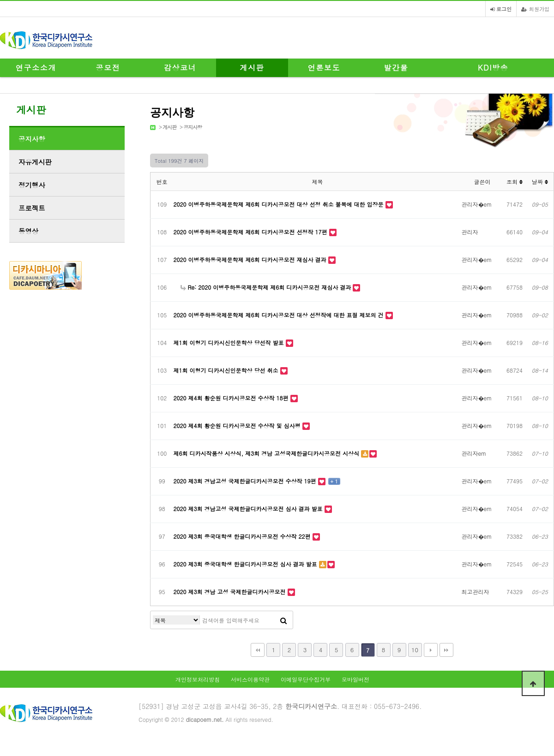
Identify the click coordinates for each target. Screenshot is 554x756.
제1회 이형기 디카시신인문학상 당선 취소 (227, 370)
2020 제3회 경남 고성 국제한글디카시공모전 (231, 592)
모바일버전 (355, 679)
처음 (258, 650)
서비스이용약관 (250, 679)
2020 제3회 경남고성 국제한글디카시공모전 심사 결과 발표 (249, 509)
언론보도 (324, 68)
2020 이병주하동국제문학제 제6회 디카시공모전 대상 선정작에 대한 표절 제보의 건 (280, 315)
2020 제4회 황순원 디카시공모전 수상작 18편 (232, 398)
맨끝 (446, 650)
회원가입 (535, 9)
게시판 (252, 68)
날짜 (540, 182)
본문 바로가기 (0, 0)
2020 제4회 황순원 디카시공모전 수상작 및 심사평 (238, 426)
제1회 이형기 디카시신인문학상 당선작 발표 (230, 342)
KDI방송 (493, 68)
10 (415, 650)
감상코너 (180, 68)
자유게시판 (35, 162)
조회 (515, 182)
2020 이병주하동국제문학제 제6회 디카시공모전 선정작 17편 (251, 232)
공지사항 (193, 127)
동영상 (28, 231)
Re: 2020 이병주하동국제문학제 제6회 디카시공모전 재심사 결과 (267, 287)
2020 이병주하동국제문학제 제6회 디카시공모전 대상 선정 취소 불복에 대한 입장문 (280, 204)
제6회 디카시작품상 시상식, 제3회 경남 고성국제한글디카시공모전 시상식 (268, 453)
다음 (431, 650)
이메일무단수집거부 (306, 679)
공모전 (108, 68)
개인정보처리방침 (198, 679)
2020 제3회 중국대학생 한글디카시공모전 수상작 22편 (243, 536)
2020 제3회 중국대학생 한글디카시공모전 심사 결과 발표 (246, 564)
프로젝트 (32, 208)
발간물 (396, 68)
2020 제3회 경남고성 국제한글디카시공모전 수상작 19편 (246, 481)
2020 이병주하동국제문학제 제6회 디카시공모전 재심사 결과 (251, 259)
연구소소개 (36, 68)
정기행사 (32, 185)
